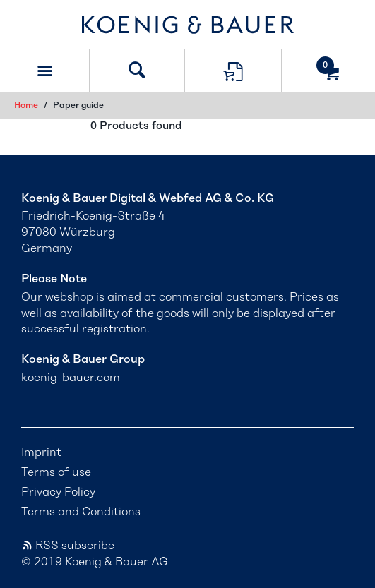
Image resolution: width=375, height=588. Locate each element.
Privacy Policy (58, 492)
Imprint (41, 452)
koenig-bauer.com (71, 378)
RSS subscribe (68, 546)
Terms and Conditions (81, 512)
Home (26, 105)
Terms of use (56, 472)
